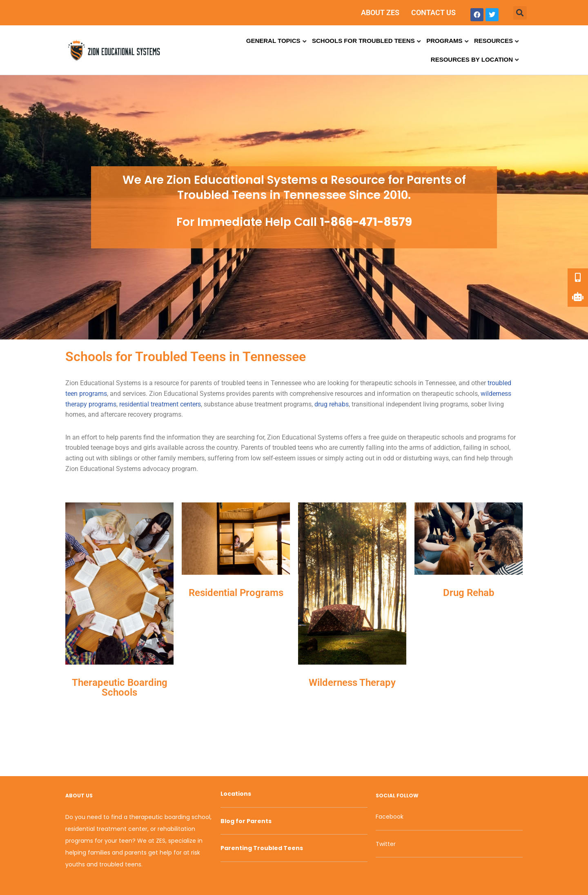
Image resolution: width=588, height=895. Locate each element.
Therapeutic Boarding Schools (120, 687)
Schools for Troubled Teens (363, 41)
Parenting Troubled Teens (262, 848)
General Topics (273, 41)
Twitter (386, 844)
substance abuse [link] (228, 404)
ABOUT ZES (380, 12)
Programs (444, 41)
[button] (520, 13)
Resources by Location (472, 59)
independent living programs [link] (427, 404)
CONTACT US (433, 12)
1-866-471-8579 (366, 222)
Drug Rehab (469, 593)
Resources (493, 41)
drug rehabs (332, 404)
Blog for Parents (246, 821)
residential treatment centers (160, 404)
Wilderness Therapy (352, 683)
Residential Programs (236, 593)
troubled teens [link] (242, 383)
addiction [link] (447, 447)
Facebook (390, 817)
